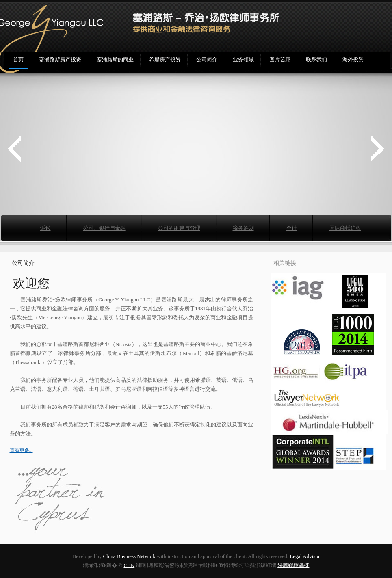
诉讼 (45, 228)
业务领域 (243, 60)
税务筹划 (243, 228)
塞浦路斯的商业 (115, 60)
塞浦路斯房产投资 (60, 60)
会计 (292, 228)
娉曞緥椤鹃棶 (293, 565)
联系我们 (316, 60)
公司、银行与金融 (104, 228)
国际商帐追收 (345, 228)
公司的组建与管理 (179, 228)
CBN (129, 565)
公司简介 (207, 60)
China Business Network (129, 556)
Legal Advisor (305, 556)
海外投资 (353, 60)
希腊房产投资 (165, 60)
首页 (18, 60)
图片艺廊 (280, 60)
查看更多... (21, 450)
